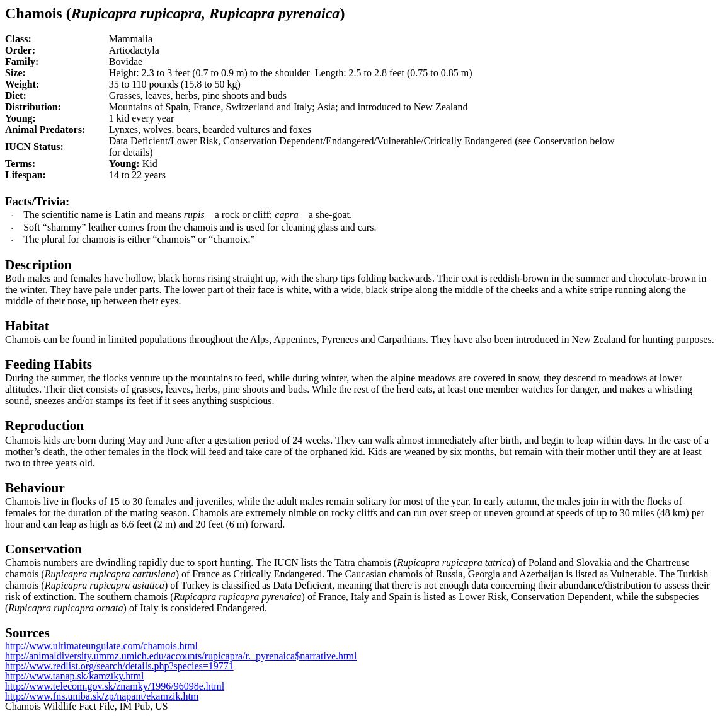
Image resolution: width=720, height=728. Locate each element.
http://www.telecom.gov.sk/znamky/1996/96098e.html (115, 686)
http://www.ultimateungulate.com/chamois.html (101, 646)
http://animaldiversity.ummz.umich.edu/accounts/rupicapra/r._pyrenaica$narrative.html (181, 656)
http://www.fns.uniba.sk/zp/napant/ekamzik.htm (102, 696)
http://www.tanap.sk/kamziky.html (75, 676)
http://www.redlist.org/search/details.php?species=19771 (119, 666)
